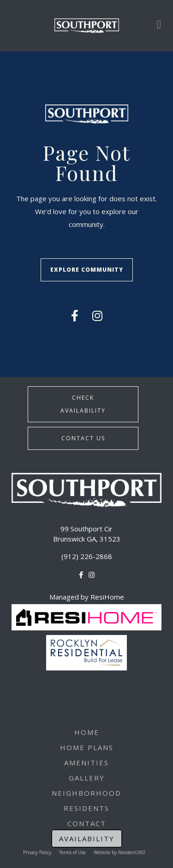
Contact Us (83, 438)
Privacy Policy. (38, 852)
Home (87, 732)
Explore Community (87, 270)
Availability (87, 839)
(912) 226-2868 (87, 556)
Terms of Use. (73, 852)
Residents (86, 808)
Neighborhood (86, 793)
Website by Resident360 (119, 852)
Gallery (87, 778)
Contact (87, 823)
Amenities (86, 763)
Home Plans (87, 747)
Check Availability (83, 404)
